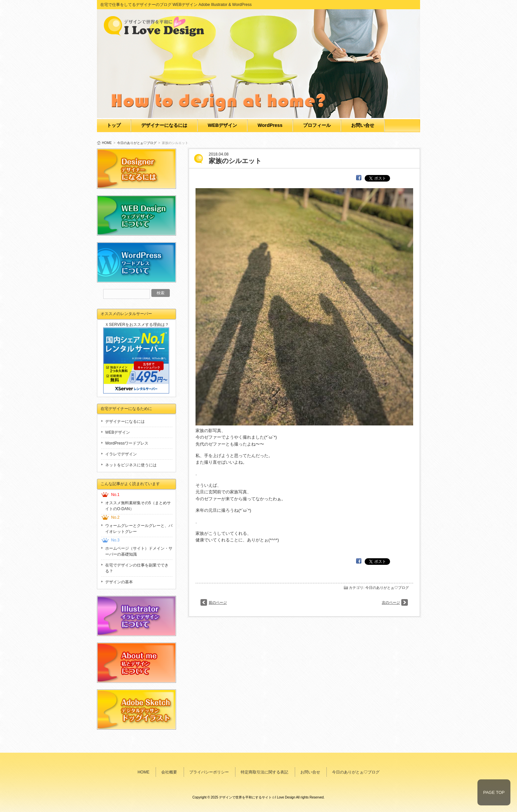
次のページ (391, 602)
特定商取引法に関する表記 (264, 772)
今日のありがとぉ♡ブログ (137, 143)
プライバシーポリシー (209, 772)
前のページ (218, 602)
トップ (114, 125)
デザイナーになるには (164, 125)
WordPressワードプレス (127, 443)
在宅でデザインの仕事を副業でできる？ (137, 568)
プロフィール (317, 125)
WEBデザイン (222, 125)
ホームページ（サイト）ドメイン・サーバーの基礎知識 (139, 551)
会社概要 (169, 772)
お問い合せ (363, 125)
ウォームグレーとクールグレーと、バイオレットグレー (139, 529)
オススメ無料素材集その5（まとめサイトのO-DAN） (138, 506)
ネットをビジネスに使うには (131, 465)
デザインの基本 (119, 582)
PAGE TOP (494, 792)
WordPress (270, 125)
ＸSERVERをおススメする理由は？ (137, 325)
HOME (107, 143)
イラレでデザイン (121, 454)
